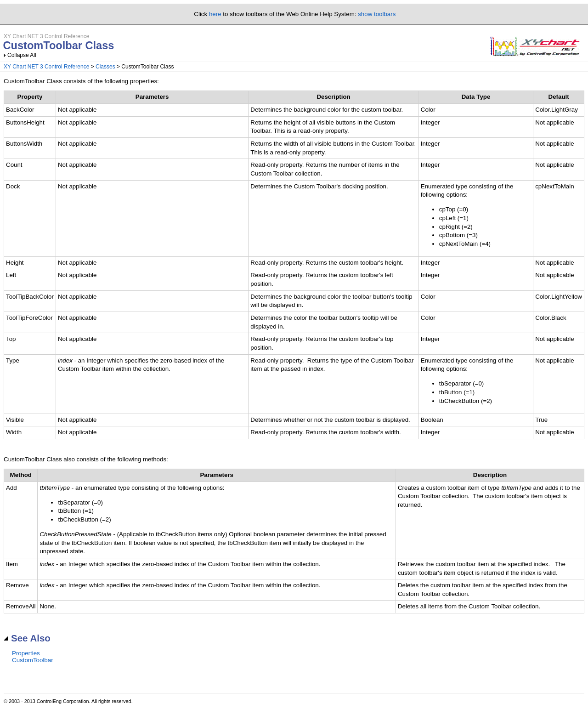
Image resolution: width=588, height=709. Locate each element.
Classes (105, 67)
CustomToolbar (33, 660)
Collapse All (22, 55)
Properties (26, 653)
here (215, 14)
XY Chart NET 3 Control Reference (46, 67)
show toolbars (377, 14)
